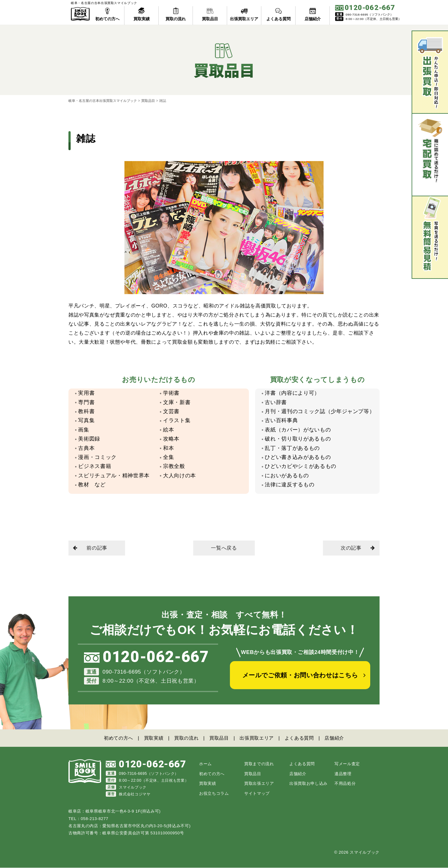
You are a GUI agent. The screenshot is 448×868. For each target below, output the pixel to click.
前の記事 (90, 548)
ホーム (205, 764)
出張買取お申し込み (308, 784)
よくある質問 (299, 738)
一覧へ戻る (224, 548)
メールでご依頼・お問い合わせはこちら (300, 675)
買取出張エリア (259, 784)
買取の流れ (186, 738)
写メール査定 (347, 764)
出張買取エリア (257, 738)
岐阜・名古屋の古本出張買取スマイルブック (103, 101)
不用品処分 (345, 784)
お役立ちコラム (214, 794)
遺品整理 (343, 774)
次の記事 (358, 548)
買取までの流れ (259, 764)
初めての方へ (119, 738)
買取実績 (154, 738)
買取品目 (148, 101)
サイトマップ (257, 794)
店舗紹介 (334, 738)
